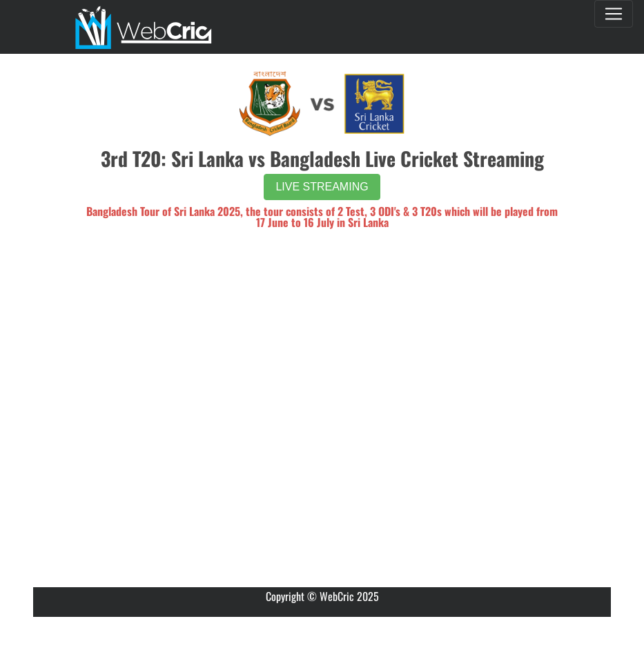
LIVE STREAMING (322, 187)
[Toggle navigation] (614, 14)
